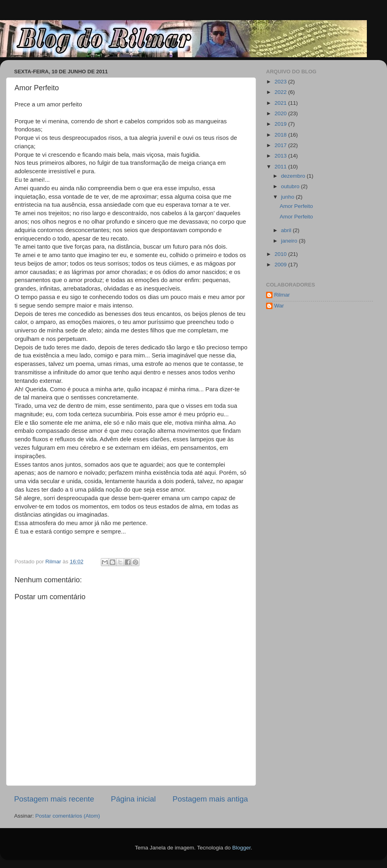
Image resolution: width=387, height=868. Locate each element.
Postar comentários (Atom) (68, 816)
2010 (281, 254)
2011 (281, 167)
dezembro (294, 176)
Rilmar (282, 295)
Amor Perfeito (296, 206)
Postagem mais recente (54, 799)
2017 (281, 145)
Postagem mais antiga (210, 799)
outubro (291, 186)
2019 (281, 124)
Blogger (241, 848)
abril (287, 230)
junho (288, 197)
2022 (281, 92)
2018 (281, 135)
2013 (281, 156)
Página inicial (133, 799)
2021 (281, 103)
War (279, 306)
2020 (281, 113)
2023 (281, 82)
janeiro (290, 241)
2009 (281, 265)
